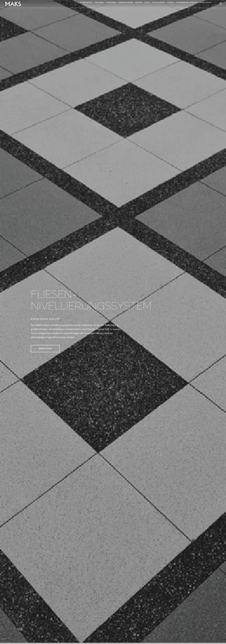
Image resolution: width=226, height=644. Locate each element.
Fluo (135, 4)
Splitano (79, 4)
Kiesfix (125, 4)
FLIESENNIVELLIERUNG (183, 4)
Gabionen (93, 4)
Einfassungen (109, 4)
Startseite (61, 4)
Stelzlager (148, 4)
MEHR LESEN (45, 349)
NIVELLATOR (204, 4)
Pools (165, 4)
